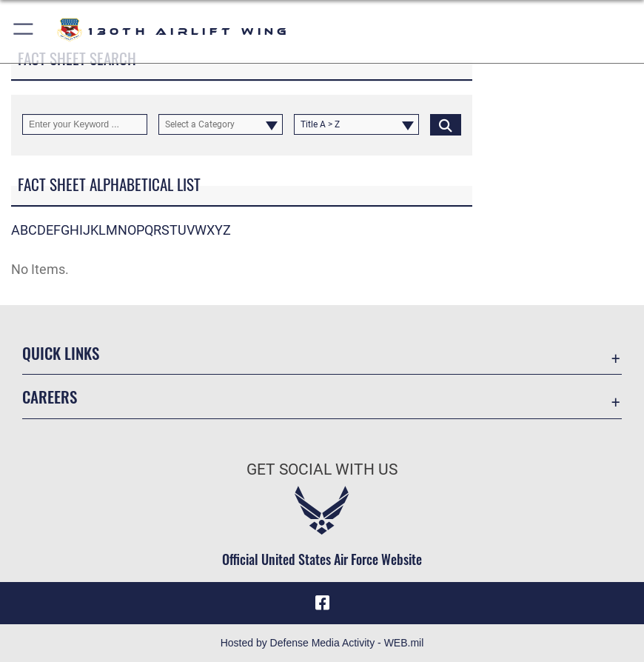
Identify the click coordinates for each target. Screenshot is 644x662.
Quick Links (61, 353)
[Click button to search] (446, 124)
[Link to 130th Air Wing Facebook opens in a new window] (322, 603)
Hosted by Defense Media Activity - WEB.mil (322, 643)
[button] (24, 31)
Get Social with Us (322, 469)
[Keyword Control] (85, 124)
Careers (50, 397)
